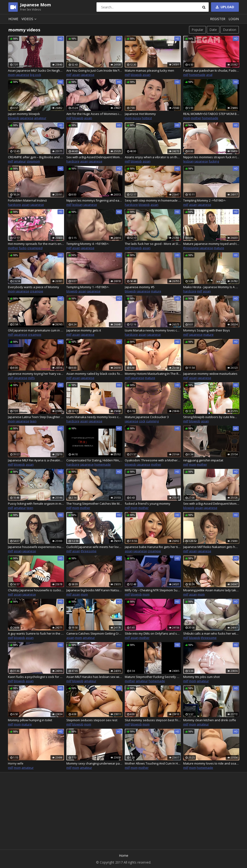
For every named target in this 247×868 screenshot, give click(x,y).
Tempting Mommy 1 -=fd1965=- (88, 287)
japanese (22, 75)
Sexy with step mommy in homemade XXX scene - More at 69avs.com (153, 200)
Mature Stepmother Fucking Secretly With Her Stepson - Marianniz (153, 677)
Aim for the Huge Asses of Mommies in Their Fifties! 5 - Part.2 (94, 114)
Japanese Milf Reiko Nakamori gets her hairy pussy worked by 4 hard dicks (211, 547)
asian (76, 75)
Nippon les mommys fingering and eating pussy (94, 200)
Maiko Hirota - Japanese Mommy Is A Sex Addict (211, 287)
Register (218, 19)
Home (13, 19)
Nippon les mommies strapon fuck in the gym (211, 157)
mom (11, 75)
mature (219, 248)
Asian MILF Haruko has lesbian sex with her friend (94, 677)
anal (209, 75)
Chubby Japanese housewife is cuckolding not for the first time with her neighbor (36, 590)
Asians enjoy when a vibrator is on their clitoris (153, 157)
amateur (40, 118)
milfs (31, 378)
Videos (30, 19)
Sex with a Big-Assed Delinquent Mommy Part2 (94, 157)
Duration (230, 30)
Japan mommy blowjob (24, 114)
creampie (37, 291)
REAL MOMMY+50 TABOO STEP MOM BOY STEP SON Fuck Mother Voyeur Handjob (211, 114)
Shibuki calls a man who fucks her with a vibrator (211, 633)
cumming (152, 421)
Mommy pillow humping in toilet (30, 720)
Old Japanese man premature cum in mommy (36, 330)
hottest (147, 118)
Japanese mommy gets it (84, 330)
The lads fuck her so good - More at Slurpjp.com (153, 244)
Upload (225, 7)
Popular (197, 30)
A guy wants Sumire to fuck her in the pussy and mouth (36, 633)
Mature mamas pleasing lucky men (149, 70)
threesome (191, 248)
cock (142, 421)
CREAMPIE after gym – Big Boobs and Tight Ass (36, 157)
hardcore (73, 161)
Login (234, 19)
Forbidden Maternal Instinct (27, 200)
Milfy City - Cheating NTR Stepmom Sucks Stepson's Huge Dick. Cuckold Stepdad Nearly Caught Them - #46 (153, 590)
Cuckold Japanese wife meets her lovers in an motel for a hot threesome (94, 547)
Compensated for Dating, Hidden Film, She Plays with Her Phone (94, 460)
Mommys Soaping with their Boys (207, 330)
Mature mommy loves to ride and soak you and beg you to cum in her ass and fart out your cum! (211, 763)
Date (213, 30)
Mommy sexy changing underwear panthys (94, 763)
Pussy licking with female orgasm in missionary (36, 504)
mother (196, 118)
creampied (35, 248)
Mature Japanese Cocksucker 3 (147, 417)
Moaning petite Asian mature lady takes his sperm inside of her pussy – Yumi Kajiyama (211, 590)
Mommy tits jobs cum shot (201, 677)
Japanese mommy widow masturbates (210, 374)
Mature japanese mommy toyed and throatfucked (211, 244)
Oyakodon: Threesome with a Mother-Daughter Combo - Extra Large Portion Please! (153, 460)
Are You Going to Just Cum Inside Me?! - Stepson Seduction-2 (94, 70)
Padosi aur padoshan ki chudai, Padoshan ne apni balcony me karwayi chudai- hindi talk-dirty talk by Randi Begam (211, 70)
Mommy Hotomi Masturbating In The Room (153, 374)
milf (69, 75)
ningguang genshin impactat (203, 460)
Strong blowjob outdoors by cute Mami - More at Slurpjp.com (211, 417)
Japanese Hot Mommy (140, 114)
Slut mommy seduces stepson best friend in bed (153, 720)
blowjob (136, 75)
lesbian (188, 161)
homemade (197, 75)
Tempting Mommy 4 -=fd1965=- (88, 244)
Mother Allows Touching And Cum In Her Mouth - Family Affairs (153, 763)
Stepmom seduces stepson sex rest (92, 720)
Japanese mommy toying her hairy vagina (36, 374)
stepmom (33, 161)
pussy (137, 118)
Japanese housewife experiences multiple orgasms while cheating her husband (36, 547)
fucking (214, 161)
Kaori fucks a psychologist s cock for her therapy (36, 677)
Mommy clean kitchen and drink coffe (210, 720)
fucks (23, 248)
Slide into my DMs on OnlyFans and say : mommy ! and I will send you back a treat (153, 633)
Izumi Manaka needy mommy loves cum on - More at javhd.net (94, 417)
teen (33, 421)
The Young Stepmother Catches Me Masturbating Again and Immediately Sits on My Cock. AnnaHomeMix (94, 504)
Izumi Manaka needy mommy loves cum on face (153, 330)
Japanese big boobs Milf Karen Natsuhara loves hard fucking (94, 590)
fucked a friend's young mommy (148, 504)
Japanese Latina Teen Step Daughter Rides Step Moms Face (36, 417)
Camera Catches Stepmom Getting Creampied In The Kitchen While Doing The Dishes (94, 633)
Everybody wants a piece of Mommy (34, 287)
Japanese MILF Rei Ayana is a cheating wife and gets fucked (36, 460)
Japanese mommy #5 (140, 287)
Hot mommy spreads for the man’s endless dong (36, 244)
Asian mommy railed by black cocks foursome (94, 374)
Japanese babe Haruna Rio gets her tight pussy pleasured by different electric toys (153, 547)
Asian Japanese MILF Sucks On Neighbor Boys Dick (36, 70)
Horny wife (16, 763)
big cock (36, 75)
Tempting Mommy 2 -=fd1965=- (205, 200)
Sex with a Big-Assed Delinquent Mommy (211, 504)
